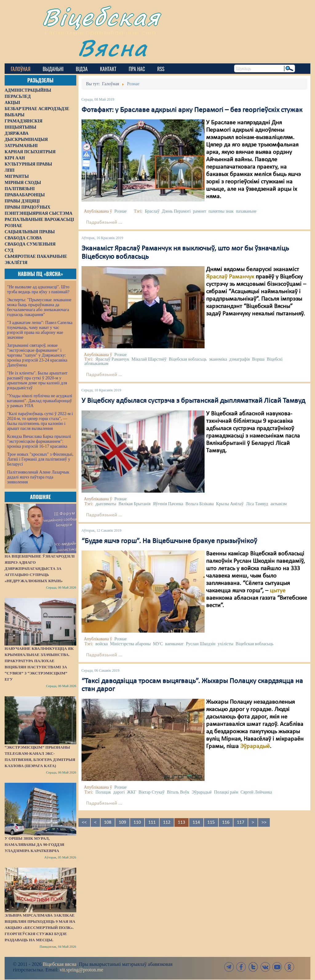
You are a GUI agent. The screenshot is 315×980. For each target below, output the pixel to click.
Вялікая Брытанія (134, 504)
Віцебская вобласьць (188, 359)
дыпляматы (106, 504)
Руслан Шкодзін (201, 644)
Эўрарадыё (255, 746)
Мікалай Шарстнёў (149, 359)
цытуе (278, 591)
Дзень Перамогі (176, 211)
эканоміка (218, 359)
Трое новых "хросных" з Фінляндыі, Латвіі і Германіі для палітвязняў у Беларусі (40, 459)
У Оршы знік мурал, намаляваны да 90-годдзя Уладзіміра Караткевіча (34, 844)
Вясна (112, 48)
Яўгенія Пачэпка (168, 504)
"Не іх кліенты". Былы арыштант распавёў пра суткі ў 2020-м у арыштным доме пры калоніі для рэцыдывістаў (37, 380)
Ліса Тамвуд (257, 504)
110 (137, 822)
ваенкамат (174, 644)
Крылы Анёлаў (230, 504)
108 (108, 822)
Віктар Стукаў (152, 792)
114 (196, 822)
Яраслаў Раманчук (230, 277)
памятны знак (221, 211)
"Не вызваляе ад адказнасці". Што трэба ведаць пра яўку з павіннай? (38, 289)
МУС (158, 644)
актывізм (279, 504)
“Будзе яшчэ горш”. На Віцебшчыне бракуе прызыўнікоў (169, 541)
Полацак (103, 792)
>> (264, 822)
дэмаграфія (239, 359)
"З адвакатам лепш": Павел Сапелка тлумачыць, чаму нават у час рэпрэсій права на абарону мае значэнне (40, 330)
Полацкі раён (226, 792)
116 (226, 822)
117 (241, 822)
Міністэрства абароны (130, 644)
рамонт (200, 211)
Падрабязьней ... (104, 222)
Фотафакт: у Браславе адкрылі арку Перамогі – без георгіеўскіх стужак (192, 110)
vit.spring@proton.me (81, 970)
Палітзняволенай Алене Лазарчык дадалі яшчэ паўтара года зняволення (38, 477)
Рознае (121, 211)
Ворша (258, 359)
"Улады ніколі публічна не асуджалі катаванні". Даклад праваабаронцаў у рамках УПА (40, 401)
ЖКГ (132, 792)
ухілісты (226, 644)
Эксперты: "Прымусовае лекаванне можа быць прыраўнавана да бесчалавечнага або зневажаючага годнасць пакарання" (39, 307)
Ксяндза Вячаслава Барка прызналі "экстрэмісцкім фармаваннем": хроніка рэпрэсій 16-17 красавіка (39, 441)
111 (152, 822)
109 (122, 822)
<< (84, 822)
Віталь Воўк (178, 792)
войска (102, 644)
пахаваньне (246, 211)
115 (211, 822)
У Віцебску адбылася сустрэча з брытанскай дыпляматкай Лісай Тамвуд (193, 401)
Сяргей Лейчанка (256, 792)
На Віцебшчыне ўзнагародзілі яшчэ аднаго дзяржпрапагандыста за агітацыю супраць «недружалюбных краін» (40, 568)
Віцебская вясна (60, 964)
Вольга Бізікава (200, 504)
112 (167, 822)
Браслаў (152, 211)
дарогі (119, 792)
